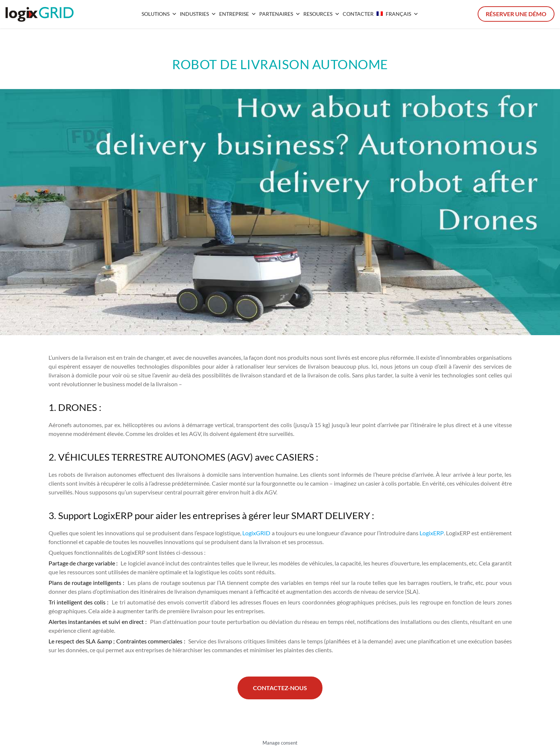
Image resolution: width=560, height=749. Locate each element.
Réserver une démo (516, 14)
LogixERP (432, 533)
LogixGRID (256, 533)
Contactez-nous (280, 688)
